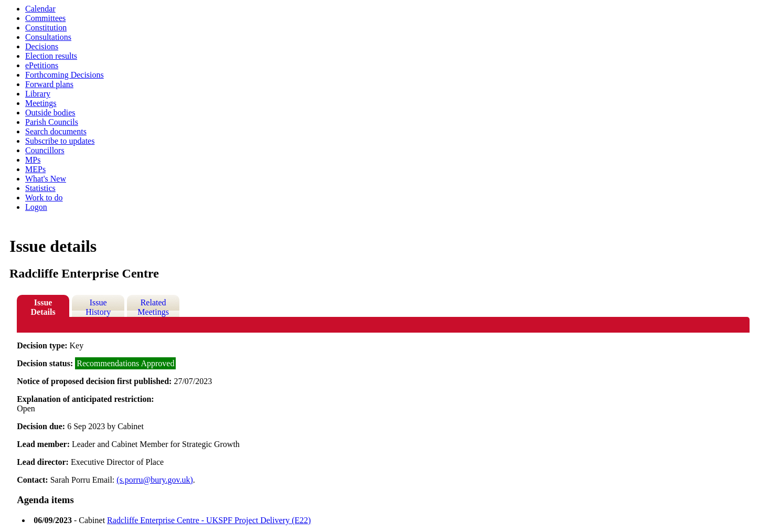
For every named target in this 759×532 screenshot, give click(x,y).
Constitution (46, 28)
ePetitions (42, 65)
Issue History (98, 307)
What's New (46, 179)
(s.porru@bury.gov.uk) (155, 480)
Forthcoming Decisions (65, 75)
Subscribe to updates (60, 141)
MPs (33, 160)
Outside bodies (50, 113)
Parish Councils (52, 122)
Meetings (41, 103)
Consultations (48, 37)
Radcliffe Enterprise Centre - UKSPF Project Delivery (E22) (209, 520)
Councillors (45, 150)
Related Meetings (153, 307)
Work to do (44, 198)
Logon (36, 207)
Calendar (40, 9)
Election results (51, 56)
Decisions (42, 46)
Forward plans (49, 84)
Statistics (40, 188)
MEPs (35, 169)
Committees (45, 18)
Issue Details (43, 307)
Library (38, 94)
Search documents (56, 131)
